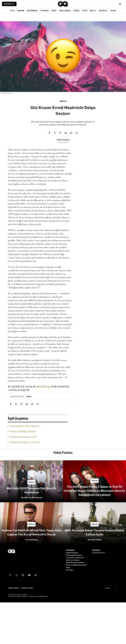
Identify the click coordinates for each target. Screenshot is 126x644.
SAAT (54, 11)
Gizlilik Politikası (14, 588)
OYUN (113, 11)
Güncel (63, 101)
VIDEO (77, 11)
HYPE (85, 11)
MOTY (93, 11)
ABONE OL (9, 4)
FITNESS (44, 11)
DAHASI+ (103, 11)
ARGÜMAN (32, 11)
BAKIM (21, 11)
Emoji (29, 397)
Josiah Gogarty (63, 140)
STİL (13, 11)
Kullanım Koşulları (27, 588)
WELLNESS (65, 11)
